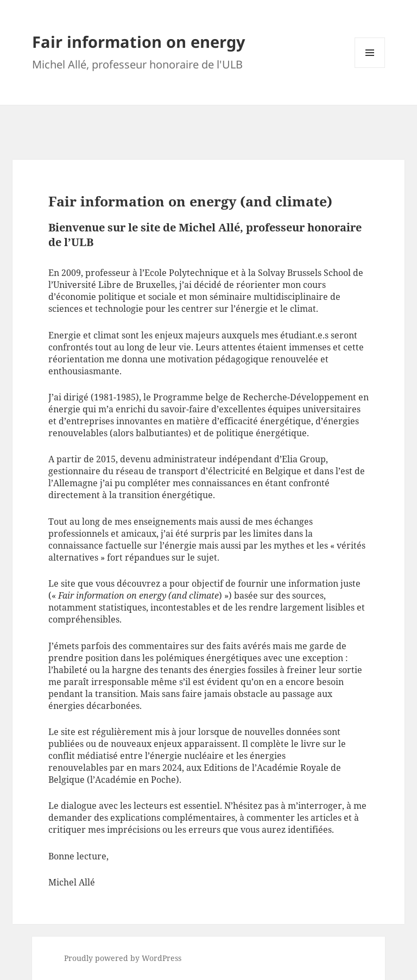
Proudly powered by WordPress (123, 958)
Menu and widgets (370, 68)
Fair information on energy (139, 42)
